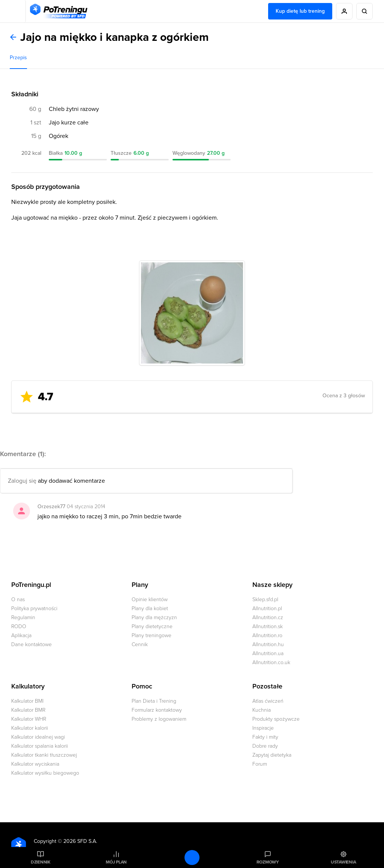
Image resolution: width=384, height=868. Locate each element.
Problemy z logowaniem (159, 719)
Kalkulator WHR (29, 719)
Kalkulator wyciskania (35, 764)
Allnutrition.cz (268, 617)
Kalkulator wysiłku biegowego (45, 773)
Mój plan (116, 862)
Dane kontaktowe (31, 644)
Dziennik (41, 862)
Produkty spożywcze (276, 719)
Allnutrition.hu (268, 644)
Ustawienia (343, 862)
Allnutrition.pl (267, 608)
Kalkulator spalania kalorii (40, 746)
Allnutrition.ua (268, 653)
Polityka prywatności (34, 608)
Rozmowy (268, 862)
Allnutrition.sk (268, 626)
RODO (19, 626)
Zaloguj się (22, 481)
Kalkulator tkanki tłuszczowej (44, 755)
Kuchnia (262, 710)
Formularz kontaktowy (157, 710)
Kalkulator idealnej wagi (38, 737)
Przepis (18, 58)
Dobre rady (265, 746)
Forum (260, 764)
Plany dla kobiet (150, 608)
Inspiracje (263, 728)
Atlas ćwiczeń (268, 701)
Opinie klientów (150, 599)
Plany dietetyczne (152, 626)
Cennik (140, 644)
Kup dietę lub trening (300, 11)
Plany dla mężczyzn (154, 617)
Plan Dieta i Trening (154, 701)
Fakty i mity (265, 737)
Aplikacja (21, 635)
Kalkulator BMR (28, 710)
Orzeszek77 (51, 507)
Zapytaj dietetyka (272, 755)
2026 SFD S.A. (80, 841)
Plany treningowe (151, 635)
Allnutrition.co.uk (271, 662)
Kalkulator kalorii (30, 728)
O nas (18, 599)
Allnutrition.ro (267, 635)
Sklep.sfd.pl (265, 599)
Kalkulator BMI (27, 701)
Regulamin (23, 617)
